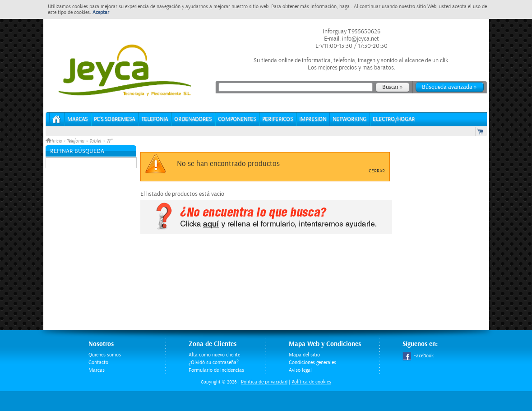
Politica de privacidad (264, 382)
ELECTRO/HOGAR (394, 119)
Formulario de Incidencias (216, 370)
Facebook (418, 356)
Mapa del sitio (304, 355)
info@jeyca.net (360, 39)
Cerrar (377, 171)
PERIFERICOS (278, 119)
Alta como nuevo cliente (214, 355)
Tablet (95, 141)
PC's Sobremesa (114, 119)
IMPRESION (313, 119)
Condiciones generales (312, 363)
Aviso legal (300, 370)
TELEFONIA (155, 119)
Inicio (55, 141)
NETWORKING (349, 119)
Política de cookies (311, 382)
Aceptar (101, 12)
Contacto (98, 363)
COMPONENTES (237, 119)
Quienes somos (105, 355)
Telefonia (76, 141)
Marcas (77, 119)
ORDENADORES (193, 119)
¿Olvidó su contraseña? (214, 363)
